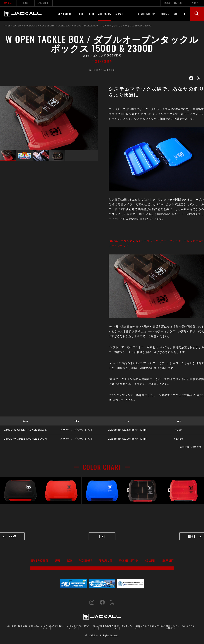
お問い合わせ (36, 627)
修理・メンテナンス (123, 628)
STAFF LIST (179, 14)
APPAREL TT (43, 3)
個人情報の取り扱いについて (56, 628)
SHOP (195, 3)
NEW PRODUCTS (66, 14)
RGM (25, 3)
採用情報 (23, 627)
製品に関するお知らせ (104, 628)
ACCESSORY (105, 14)
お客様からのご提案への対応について (149, 628)
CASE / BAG (109, 70)
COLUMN (165, 14)
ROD (91, 14)
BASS (8, 3)
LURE (82, 14)
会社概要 (12, 627)
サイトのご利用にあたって (79, 628)
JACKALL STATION (173, 3)
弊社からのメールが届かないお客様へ (181, 628)
